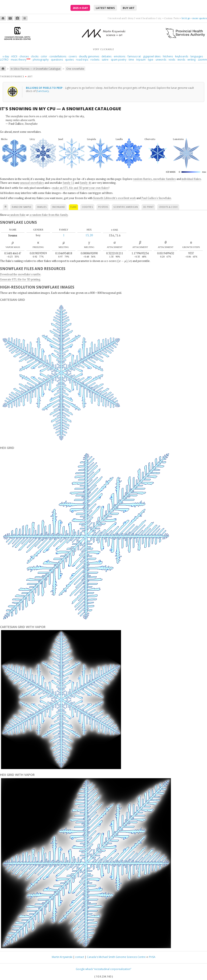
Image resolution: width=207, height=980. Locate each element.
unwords (161, 60)
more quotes (200, 18)
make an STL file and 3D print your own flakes (80, 188)
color (44, 56)
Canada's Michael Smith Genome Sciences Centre (116, 957)
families (42, 207)
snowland (59, 207)
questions (57, 60)
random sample (22, 207)
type (151, 60)
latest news (105, 8)
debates (106, 56)
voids (172, 60)
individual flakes (191, 179)
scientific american (126, 207)
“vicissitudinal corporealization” (112, 969)
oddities (87, 207)
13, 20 (89, 235)
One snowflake (75, 69)
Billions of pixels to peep (44, 88)
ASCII (14, 56)
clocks (35, 56)
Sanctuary (43, 91)
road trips (82, 60)
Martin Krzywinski (62, 957)
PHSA (152, 957)
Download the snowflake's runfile (20, 274)
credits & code (168, 207)
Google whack (84, 969)
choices (24, 56)
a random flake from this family (49, 215)
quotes (69, 60)
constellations (58, 56)
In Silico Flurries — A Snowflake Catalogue (36, 69)
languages (197, 56)
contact (80, 957)
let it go (186, 18)
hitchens (168, 56)
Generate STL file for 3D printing (20, 279)
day (6, 56)
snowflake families (164, 179)
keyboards (182, 56)
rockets (95, 60)
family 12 (68, 183)
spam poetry (119, 60)
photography (41, 60)
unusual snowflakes (32, 183)
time (131, 60)
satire (105, 60)
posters (103, 207)
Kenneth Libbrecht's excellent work (114, 198)
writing (192, 60)
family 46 (86, 183)
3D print (148, 207)
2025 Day (80, 8)
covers (73, 56)
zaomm (202, 60)
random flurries (142, 179)
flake (73, 207)
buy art (129, 8)
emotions (120, 56)
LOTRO (4, 60)
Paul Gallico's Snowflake (156, 198)
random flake (17, 215)
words (181, 60)
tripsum (141, 60)
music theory (19, 60)
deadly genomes (89, 56)
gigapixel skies (152, 56)
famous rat (134, 56)
